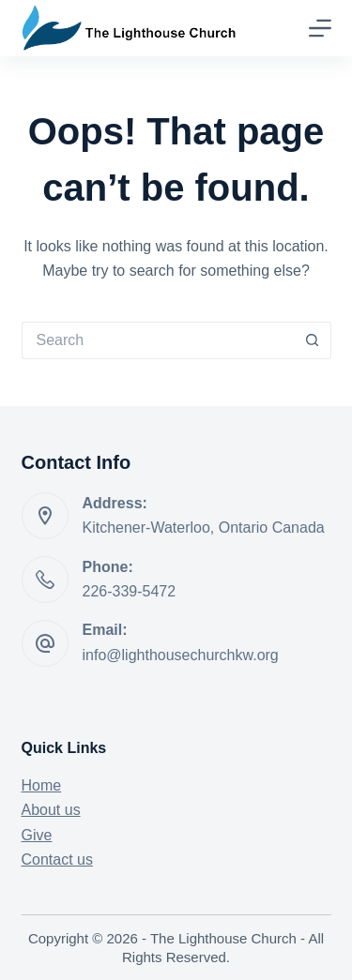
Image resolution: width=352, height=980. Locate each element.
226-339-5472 (130, 591)
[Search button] (313, 340)
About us (51, 810)
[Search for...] (158, 340)
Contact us (57, 859)
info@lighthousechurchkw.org (181, 655)
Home (42, 785)
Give (37, 835)
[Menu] (320, 28)
